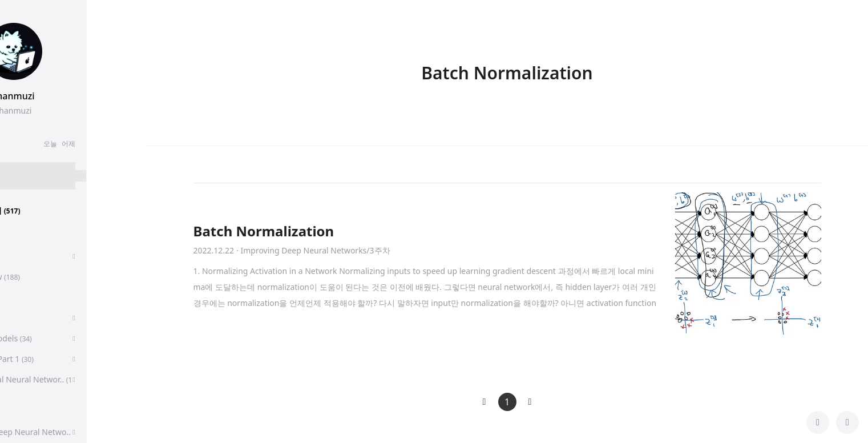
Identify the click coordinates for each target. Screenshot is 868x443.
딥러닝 (31, 297)
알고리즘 (35, 318)
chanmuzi (73, 96)
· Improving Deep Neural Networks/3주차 (313, 250)
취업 (25, 256)
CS (21, 411)
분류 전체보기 (46, 210)
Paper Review (45, 277)
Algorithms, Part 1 (52, 359)
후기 (27, 235)
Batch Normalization (264, 231)
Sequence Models (51, 338)
